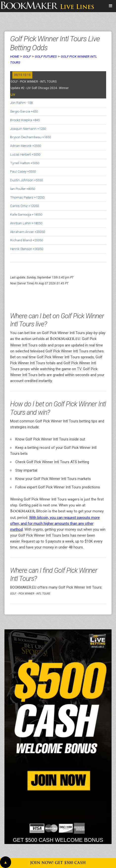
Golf (27, 56)
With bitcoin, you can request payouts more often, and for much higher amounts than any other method (55, 524)
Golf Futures (46, 56)
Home (15, 56)
